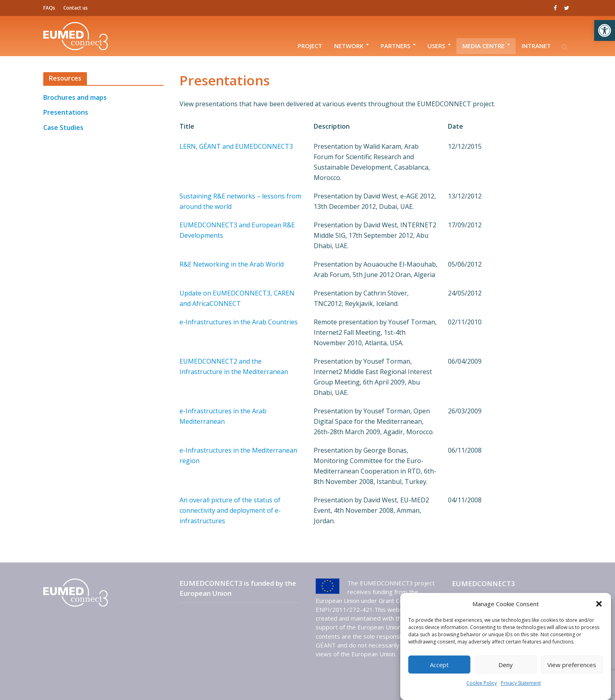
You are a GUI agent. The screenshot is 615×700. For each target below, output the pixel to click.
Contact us (76, 8)
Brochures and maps (75, 97)
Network (349, 46)
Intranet (536, 46)
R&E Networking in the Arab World (232, 264)
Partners (395, 46)
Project (310, 46)
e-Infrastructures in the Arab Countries (239, 322)
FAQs (49, 8)
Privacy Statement (521, 683)
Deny (506, 665)
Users (436, 46)
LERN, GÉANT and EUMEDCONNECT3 (236, 146)
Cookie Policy (482, 683)
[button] (605, 30)
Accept (439, 665)
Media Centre (483, 46)
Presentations (66, 112)
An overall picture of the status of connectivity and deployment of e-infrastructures (230, 510)
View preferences (572, 665)
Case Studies (63, 127)
